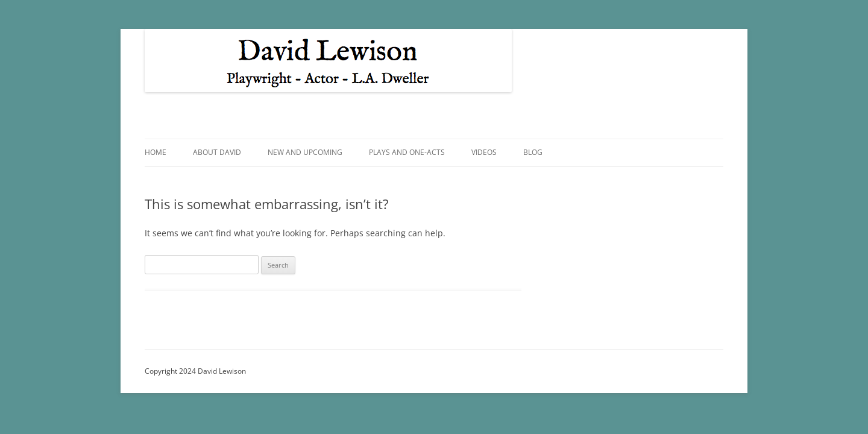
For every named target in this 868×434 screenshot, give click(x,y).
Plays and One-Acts (407, 152)
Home (156, 152)
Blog (533, 152)
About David (217, 152)
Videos (484, 152)
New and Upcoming (305, 152)
